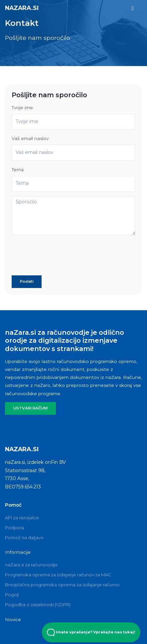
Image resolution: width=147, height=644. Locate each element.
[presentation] (62, 258)
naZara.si (22, 8)
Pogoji (12, 595)
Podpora (14, 528)
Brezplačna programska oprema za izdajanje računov (62, 585)
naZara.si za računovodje (31, 565)
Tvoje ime (22, 107)
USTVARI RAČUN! (31, 408)
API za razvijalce (22, 518)
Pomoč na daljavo (24, 537)
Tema (18, 170)
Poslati (27, 281)
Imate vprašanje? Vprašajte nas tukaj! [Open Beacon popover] (91, 632)
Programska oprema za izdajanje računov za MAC (58, 575)
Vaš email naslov (30, 138)
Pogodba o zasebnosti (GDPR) (38, 605)
